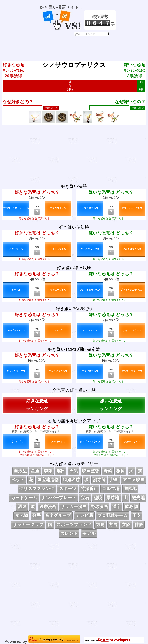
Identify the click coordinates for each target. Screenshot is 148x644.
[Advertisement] (78, 46)
